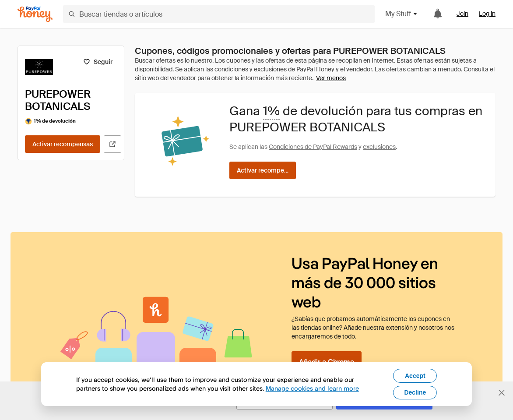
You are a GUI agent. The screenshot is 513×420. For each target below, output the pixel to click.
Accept (415, 376)
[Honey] (35, 14)
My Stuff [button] (402, 14)
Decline (415, 392)
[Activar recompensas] (63, 144)
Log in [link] (487, 14)
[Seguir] (98, 62)
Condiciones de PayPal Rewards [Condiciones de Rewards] (313, 147)
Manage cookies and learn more (312, 388)
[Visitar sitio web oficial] (112, 144)
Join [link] (462, 14)
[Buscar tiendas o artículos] (219, 14)
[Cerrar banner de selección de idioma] (502, 393)
